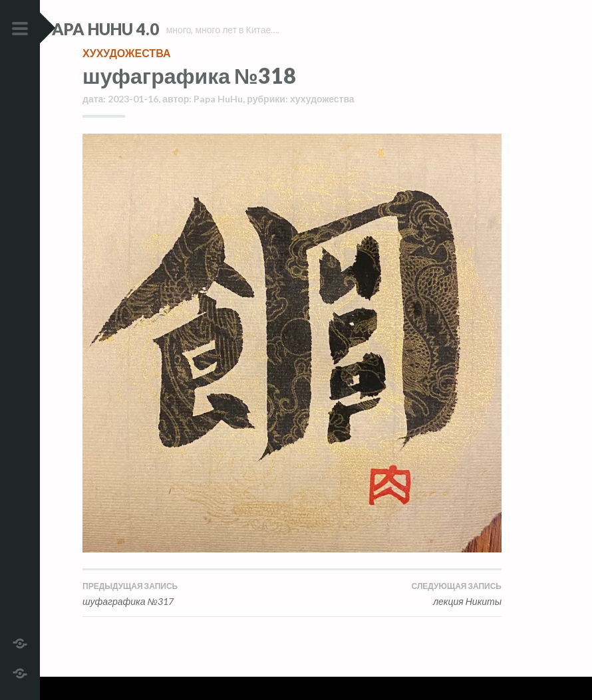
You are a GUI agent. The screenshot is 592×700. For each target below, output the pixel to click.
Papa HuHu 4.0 (140, 29)
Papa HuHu (218, 122)
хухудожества (126, 76)
